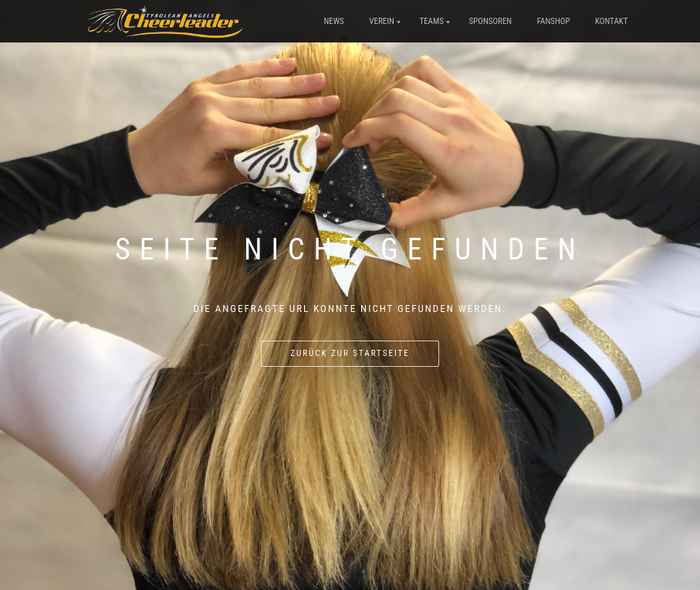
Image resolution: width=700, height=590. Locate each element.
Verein (382, 21)
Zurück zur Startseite (350, 353)
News (333, 21)
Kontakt (611, 21)
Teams (431, 21)
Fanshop (554, 21)
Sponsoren (491, 21)
